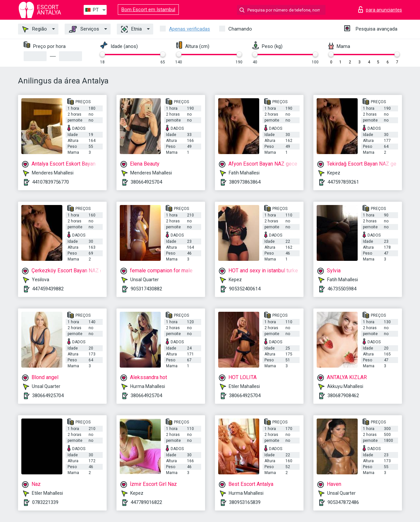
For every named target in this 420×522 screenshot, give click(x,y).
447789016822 (146, 502)
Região (35, 29)
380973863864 (245, 182)
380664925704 (146, 182)
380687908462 (343, 396)
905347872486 (343, 502)
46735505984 (342, 289)
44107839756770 (51, 182)
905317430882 (146, 289)
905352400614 (245, 289)
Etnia (131, 29)
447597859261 (343, 182)
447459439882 (48, 289)
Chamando (240, 29)
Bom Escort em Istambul (148, 10)
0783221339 (45, 502)
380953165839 (245, 502)
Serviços (84, 29)
